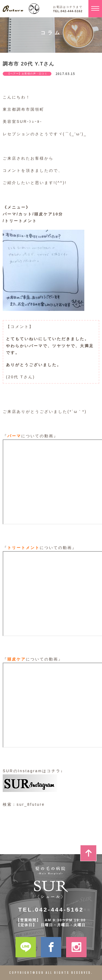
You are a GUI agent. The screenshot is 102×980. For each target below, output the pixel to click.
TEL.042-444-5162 (68, 11)
